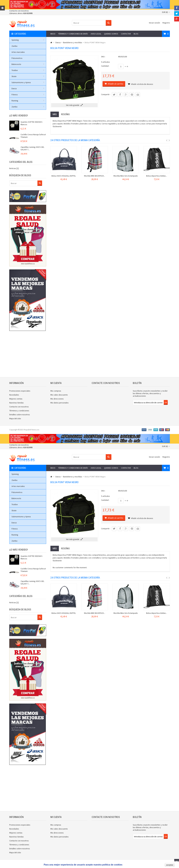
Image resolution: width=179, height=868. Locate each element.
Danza (28, 88)
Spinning (28, 40)
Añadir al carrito (115, 84)
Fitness (28, 95)
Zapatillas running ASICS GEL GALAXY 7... (32, 148)
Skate (28, 76)
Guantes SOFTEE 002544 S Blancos (31, 123)
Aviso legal (96, 34)
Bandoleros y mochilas (73, 42)
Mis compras (56, 391)
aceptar (170, 865)
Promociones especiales (20, 391)
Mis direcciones (57, 399)
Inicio (53, 34)
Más (55, 114)
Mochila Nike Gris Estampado (126, 176)
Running (28, 101)
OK (166, 402)
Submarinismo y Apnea (28, 82)
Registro (166, 23)
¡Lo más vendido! (19, 115)
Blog (136, 34)
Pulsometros (17, 58)
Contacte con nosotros (19, 11)
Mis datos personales (60, 403)
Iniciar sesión (154, 23)
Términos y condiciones (19, 411)
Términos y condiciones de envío (73, 34)
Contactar (126, 34)
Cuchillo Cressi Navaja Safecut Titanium (33, 136)
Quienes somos (111, 34)
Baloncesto (28, 64)
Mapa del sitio (15, 418)
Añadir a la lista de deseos (141, 84)
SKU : (103, 57)
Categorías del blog (21, 162)
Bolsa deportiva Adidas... (157, 176)
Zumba (14, 46)
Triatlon (28, 70)
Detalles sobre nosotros (20, 415)
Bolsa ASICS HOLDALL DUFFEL (64, 176)
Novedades (14, 395)
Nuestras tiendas (16, 403)
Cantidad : (105, 66)
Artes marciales (18, 52)
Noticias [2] (14, 168)
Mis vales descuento (59, 395)
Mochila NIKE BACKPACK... (95, 176)
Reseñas (65, 114)
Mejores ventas (16, 399)
